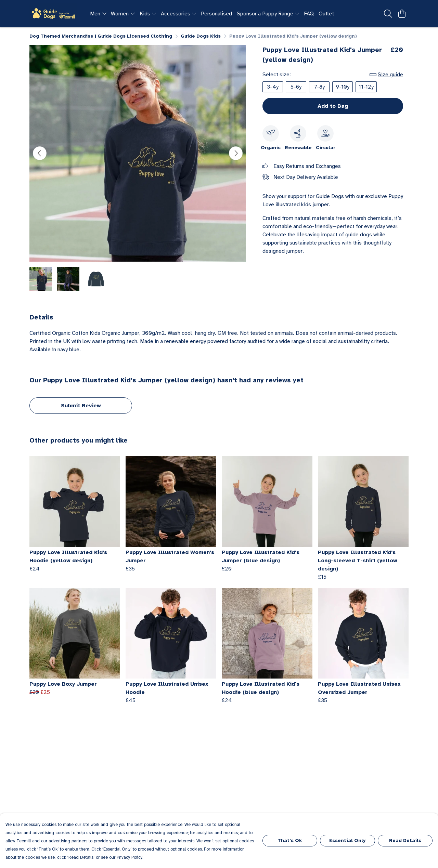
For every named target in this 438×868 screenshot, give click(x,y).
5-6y (296, 87)
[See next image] (236, 153)
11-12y (366, 87)
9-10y (343, 87)
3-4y (273, 87)
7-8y (319, 87)
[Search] (388, 14)
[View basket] (402, 14)
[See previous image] (40, 153)
